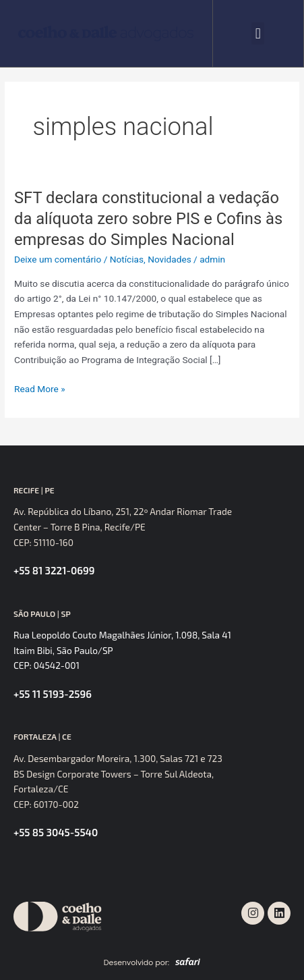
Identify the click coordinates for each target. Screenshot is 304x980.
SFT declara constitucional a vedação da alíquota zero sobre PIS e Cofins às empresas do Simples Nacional (148, 219)
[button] (258, 33)
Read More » (40, 389)
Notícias (127, 259)
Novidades (170, 259)
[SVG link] (106, 33)
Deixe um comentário (58, 259)
